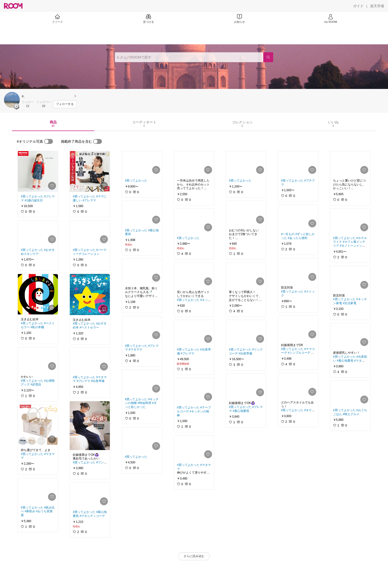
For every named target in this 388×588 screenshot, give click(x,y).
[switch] (48, 141)
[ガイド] (358, 6)
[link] (38, 171)
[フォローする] (65, 104)
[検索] (268, 57)
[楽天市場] (377, 6)
